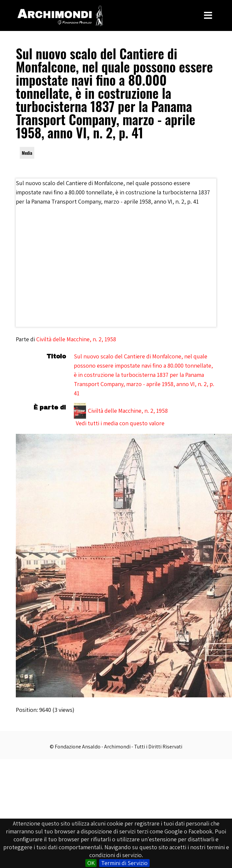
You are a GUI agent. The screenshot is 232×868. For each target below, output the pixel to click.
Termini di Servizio (124, 863)
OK (91, 863)
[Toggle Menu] (208, 15)
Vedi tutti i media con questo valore (120, 423)
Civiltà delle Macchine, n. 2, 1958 (76, 339)
